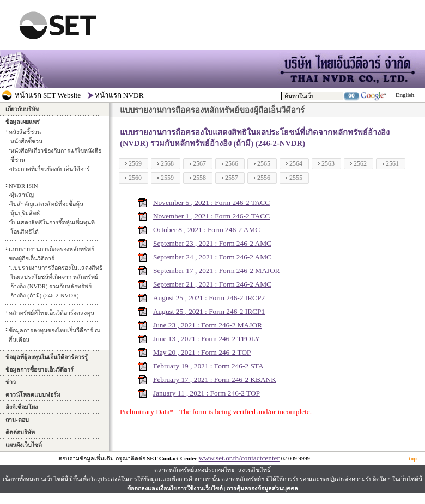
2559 (167, 178)
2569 (135, 163)
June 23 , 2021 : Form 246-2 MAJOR (208, 325)
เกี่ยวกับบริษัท (22, 109)
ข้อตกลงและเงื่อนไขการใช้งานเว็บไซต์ (175, 488)
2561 (392, 163)
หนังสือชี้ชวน (26, 141)
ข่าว (11, 382)
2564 (296, 163)
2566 (232, 163)
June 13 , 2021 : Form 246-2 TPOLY (207, 339)
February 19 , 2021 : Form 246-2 (202, 366)
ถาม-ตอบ (17, 420)
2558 (199, 178)
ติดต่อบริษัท (20, 432)
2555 (296, 178)
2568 (167, 163)
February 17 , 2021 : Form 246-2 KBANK (215, 379)
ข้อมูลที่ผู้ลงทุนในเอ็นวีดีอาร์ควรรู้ (47, 357)
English (405, 95)
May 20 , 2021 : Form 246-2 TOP (202, 352)
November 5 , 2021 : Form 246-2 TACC (211, 202)
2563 (328, 163)
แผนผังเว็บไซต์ (24, 445)
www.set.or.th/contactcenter (239, 458)
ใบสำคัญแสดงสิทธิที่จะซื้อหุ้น (47, 204)
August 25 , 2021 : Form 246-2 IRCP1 (209, 311)
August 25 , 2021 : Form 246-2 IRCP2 (209, 298)
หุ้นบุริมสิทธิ (25, 213)
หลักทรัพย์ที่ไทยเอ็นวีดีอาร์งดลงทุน (51, 313)
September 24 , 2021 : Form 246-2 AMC (212, 257)
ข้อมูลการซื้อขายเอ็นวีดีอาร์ (40, 370)
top (413, 459)
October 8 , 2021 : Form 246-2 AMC (207, 230)
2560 (135, 178)
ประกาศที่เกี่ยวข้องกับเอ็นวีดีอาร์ (50, 169)
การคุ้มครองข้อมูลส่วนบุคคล (262, 488)
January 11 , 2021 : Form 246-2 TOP (207, 393)
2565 (264, 163)
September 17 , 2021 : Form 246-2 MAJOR (217, 271)
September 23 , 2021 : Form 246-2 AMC (212, 243)
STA (257, 366)
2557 (232, 178)
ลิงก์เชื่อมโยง (22, 407)
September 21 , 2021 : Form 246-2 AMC (212, 284)
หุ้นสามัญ (22, 195)
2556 (264, 178)
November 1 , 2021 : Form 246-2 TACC (211, 216)
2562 (360, 163)
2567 (199, 163)
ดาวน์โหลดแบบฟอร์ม (33, 395)
